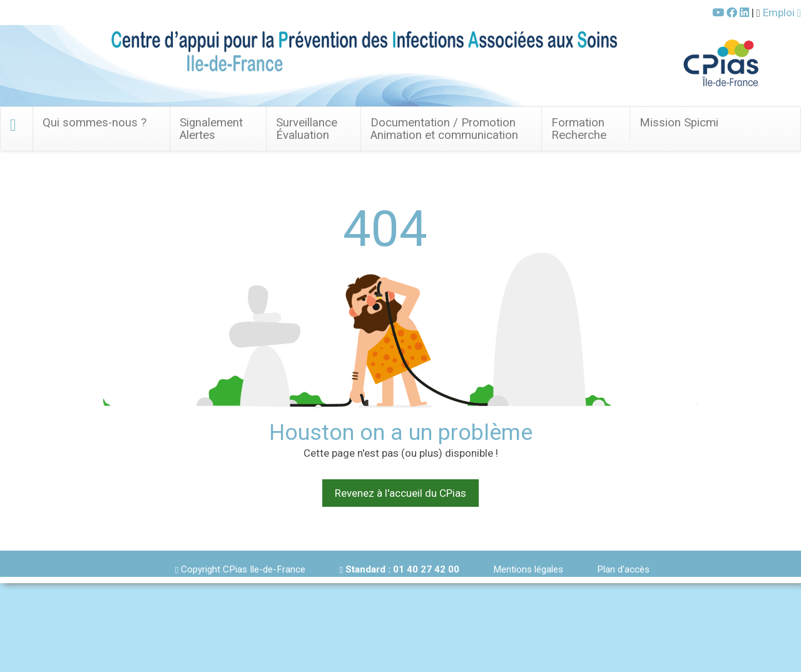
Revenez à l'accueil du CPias (400, 493)
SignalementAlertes (211, 129)
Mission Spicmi (679, 123)
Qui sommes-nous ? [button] (94, 123)
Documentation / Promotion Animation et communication (444, 129)
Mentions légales (528, 569)
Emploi (782, 13)
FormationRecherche (579, 129)
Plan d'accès (623, 569)
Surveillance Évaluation (307, 129)
